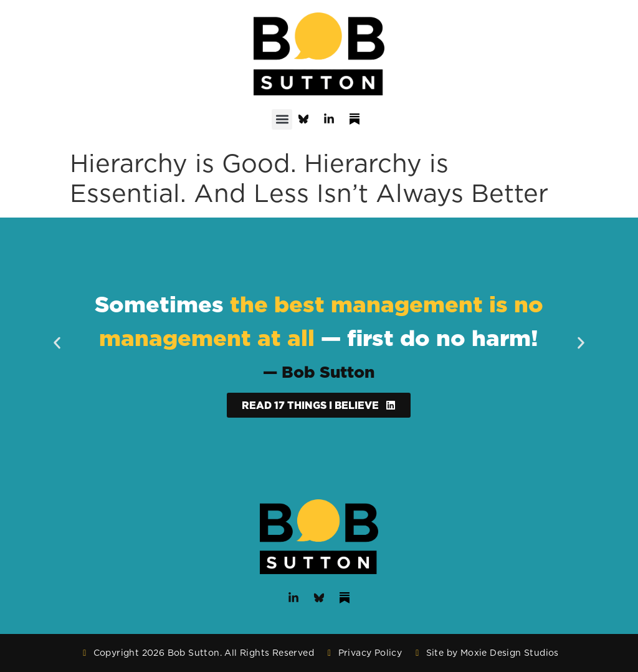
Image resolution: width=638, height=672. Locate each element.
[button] (282, 119)
